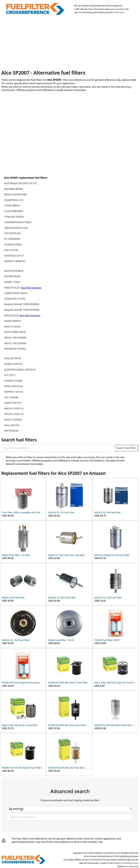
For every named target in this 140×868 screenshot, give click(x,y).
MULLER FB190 (13, 358)
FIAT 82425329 (12, 233)
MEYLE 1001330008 (15, 338)
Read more (119, 12)
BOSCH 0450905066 (15, 194)
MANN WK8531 (13, 321)
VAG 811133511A (14, 408)
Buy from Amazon (31, 288)
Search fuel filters (127, 448)
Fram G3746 (11, 250)
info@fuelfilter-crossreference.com (123, 863)
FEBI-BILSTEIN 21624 (16, 228)
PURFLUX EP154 (13, 364)
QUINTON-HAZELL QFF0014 (20, 370)
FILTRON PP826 (13, 244)
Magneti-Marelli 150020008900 (22, 304)
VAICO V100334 (13, 420)
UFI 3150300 (11, 397)
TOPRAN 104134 (13, 392)
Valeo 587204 (12, 425)
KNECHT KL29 (12, 288)
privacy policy (132, 866)
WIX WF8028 (11, 431)
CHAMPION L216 (14, 200)
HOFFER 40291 (12, 276)
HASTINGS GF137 (14, 256)
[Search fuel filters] (59, 448)
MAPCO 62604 (12, 326)
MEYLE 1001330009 (15, 343)
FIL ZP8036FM (12, 239)
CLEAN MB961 (12, 205)
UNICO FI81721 (13, 403)
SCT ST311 (10, 375)
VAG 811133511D (14, 414)
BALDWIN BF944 (13, 189)
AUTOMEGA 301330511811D (20, 183)
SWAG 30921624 (13, 386)
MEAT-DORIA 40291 (15, 332)
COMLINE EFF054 (14, 217)
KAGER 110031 (12, 282)
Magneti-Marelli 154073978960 (22, 310)
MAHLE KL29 (12, 315)
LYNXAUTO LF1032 (15, 299)
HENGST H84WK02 (15, 261)
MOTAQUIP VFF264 (15, 349)
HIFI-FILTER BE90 (14, 271)
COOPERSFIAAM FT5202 (18, 222)
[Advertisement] (70, 43)
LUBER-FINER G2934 (16, 293)
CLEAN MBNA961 (14, 211)
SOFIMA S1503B (13, 381)
